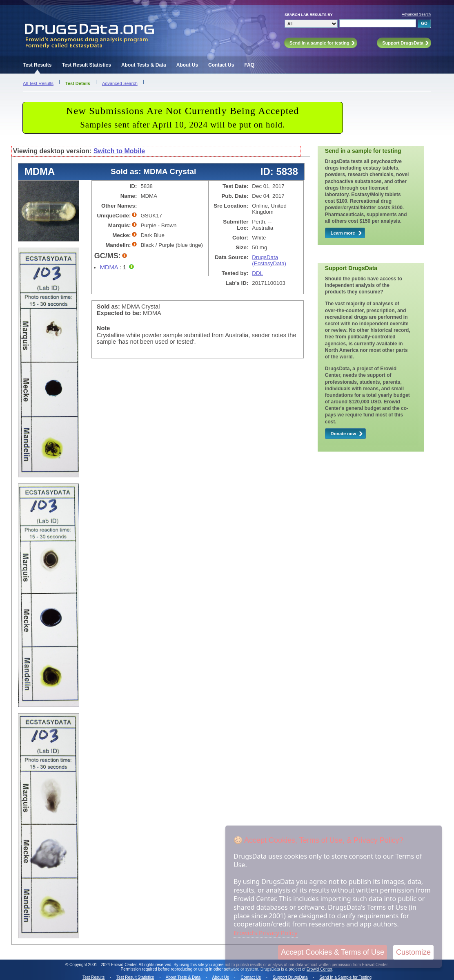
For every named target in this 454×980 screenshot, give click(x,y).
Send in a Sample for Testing (345, 977)
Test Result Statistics (86, 65)
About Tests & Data (144, 65)
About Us (187, 65)
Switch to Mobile (119, 151)
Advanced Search (416, 14)
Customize (413, 952)
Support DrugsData (290, 977)
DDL (257, 273)
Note (103, 328)
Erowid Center (319, 969)
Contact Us (221, 65)
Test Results (37, 65)
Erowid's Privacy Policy (266, 933)
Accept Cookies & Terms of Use (333, 952)
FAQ (249, 65)
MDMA (109, 267)
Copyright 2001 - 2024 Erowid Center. (103, 965)
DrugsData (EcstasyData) (269, 260)
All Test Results (38, 83)
